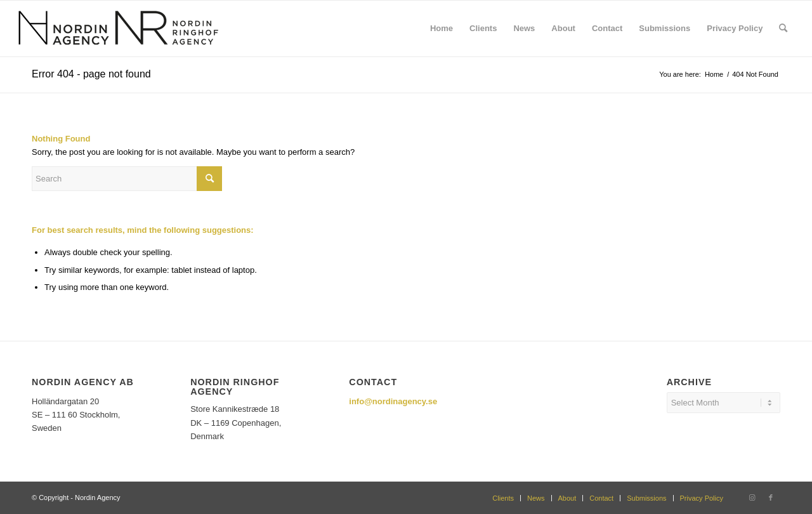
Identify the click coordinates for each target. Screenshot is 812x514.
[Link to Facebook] (771, 498)
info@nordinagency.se (393, 401)
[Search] (783, 29)
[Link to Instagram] (752, 498)
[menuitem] (442, 29)
